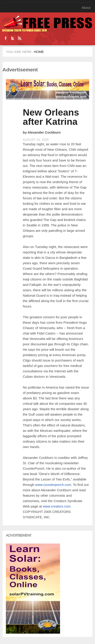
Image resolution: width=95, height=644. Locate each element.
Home (39, 52)
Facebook (6, 38)
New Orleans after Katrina (51, 117)
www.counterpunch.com (53, 485)
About (86, 8)
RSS (20, 38)
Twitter (13, 38)
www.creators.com (57, 506)
